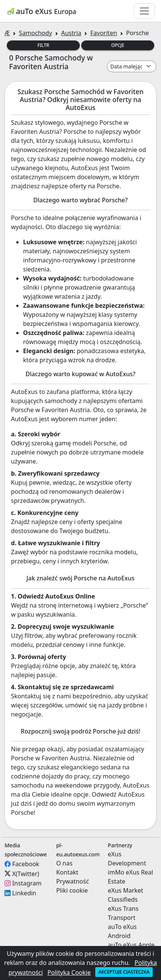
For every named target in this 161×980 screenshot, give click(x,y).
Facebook (26, 864)
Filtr (43, 45)
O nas (64, 863)
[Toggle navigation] (144, 11)
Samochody (36, 33)
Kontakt (67, 872)
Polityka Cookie (69, 972)
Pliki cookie (72, 890)
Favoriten (104, 33)
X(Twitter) (26, 873)
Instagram (27, 883)
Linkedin (24, 893)
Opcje (118, 45)
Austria (71, 33)
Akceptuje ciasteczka (124, 972)
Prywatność (73, 881)
